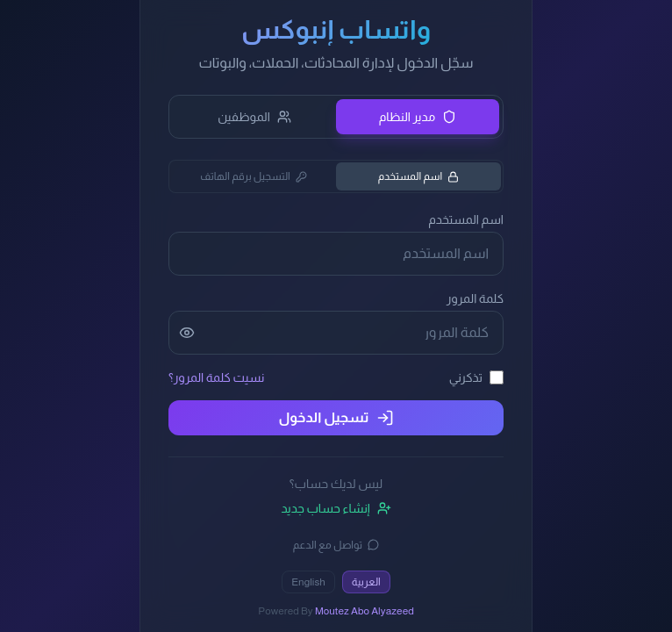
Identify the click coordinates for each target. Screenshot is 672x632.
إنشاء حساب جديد (336, 508)
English (308, 582)
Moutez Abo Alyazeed (365, 611)
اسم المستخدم (419, 176)
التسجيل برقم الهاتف (254, 176)
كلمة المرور (475, 298)
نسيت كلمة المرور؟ (216, 377)
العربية (366, 582)
